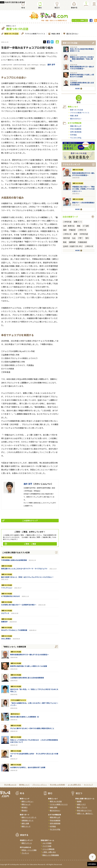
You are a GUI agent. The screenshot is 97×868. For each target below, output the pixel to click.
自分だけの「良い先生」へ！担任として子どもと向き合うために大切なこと (34, 690)
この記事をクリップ (20, 521)
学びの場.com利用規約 (57, 785)
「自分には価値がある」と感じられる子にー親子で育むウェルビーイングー (34, 704)
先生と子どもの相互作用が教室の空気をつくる (82, 50)
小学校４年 (89, 246)
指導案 (79, 801)
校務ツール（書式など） (85, 813)
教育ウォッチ (26, 804)
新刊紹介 (25, 807)
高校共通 (66, 238)
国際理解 (72, 242)
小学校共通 (67, 222)
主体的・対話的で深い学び (73, 246)
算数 (79, 226)
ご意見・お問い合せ (49, 852)
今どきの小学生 (76, 138)
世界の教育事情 (76, 132)
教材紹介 (25, 810)
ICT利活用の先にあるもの (10, 596)
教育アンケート (27, 843)
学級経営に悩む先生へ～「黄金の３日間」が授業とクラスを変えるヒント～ (83, 189)
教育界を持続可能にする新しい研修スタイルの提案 (29, 666)
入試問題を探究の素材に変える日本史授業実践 (27, 678)
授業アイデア (81, 804)
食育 (75, 234)
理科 (87, 238)
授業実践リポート (28, 820)
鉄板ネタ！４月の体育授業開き (83, 203)
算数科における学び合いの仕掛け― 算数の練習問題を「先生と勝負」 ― (82, 59)
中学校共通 (84, 234)
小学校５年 (82, 230)
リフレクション (7, 588)
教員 (65, 242)
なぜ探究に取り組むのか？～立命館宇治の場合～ (19, 605)
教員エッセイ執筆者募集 (51, 855)
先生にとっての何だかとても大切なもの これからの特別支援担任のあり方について (34, 741)
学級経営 (72, 230)
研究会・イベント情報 (29, 850)
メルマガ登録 (47, 843)
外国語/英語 (82, 242)
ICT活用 (86, 226)
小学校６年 (67, 234)
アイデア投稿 (47, 846)
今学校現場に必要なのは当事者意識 (14, 560)
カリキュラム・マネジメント (12, 68)
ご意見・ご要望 (20, 544)
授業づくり (78, 222)
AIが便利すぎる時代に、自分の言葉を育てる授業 (28, 767)
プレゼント (25, 853)
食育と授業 (25, 823)
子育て (80, 238)
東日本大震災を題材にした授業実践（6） (25, 717)
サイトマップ (88, 785)
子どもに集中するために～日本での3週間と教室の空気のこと (32, 728)
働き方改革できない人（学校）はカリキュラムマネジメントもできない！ (27, 577)
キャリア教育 (30, 68)
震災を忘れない (72, 34)
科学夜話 (73, 135)
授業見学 (4, 622)
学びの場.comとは (10, 785)
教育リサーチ (26, 826)
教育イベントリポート (29, 817)
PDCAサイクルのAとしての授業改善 (14, 630)
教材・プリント (82, 807)
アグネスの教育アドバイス (35, 34)
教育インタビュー (28, 801)
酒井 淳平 (51, 65)
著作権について (24, 785)
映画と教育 (55, 34)
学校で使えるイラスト (84, 810)
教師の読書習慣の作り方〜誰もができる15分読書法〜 (30, 655)
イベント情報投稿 (48, 849)
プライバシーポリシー (40, 785)
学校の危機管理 (76, 129)
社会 (74, 238)
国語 (65, 230)
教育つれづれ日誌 (11, 34)
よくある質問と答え (74, 785)
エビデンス (5, 613)
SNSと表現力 (6, 639)
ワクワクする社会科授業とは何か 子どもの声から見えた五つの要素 (34, 755)
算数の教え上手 (76, 126)
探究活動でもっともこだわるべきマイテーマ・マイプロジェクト (24, 569)
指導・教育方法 (69, 226)
